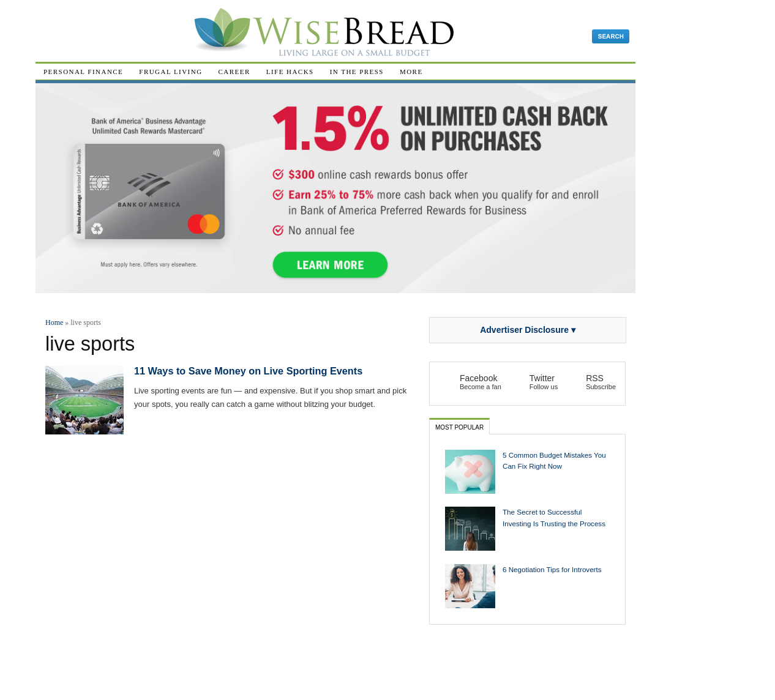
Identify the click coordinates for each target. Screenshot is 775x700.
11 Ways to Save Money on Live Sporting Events (248, 371)
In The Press (357, 72)
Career (234, 72)
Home (54, 322)
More (411, 72)
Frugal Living (170, 72)
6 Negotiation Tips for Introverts (552, 569)
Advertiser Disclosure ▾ (528, 330)
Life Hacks (290, 72)
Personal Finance (83, 72)
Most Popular (459, 427)
